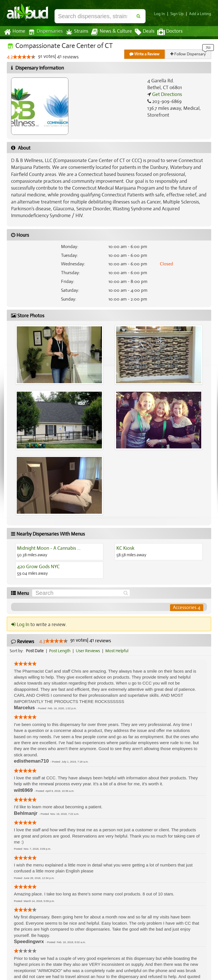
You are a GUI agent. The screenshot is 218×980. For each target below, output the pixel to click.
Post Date (35, 651)
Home (14, 32)
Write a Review (145, 54)
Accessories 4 (187, 608)
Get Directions (166, 95)
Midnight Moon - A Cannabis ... (49, 548)
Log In (162, 14)
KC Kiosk (125, 548)
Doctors (165, 32)
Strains (75, 32)
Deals (140, 32)
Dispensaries (44, 32)
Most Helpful (119, 651)
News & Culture (108, 32)
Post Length (61, 651)
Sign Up (179, 14)
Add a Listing (201, 14)
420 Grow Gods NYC (38, 567)
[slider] (24, 57)
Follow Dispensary (188, 54)
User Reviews (89, 651)
